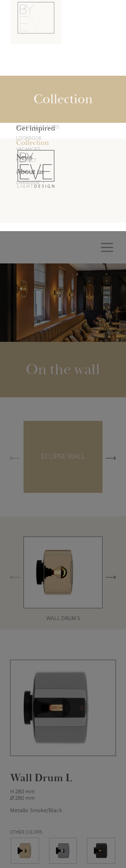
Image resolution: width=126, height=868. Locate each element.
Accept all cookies (88, 843)
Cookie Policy (59, 822)
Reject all (63, 843)
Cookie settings (38, 843)
